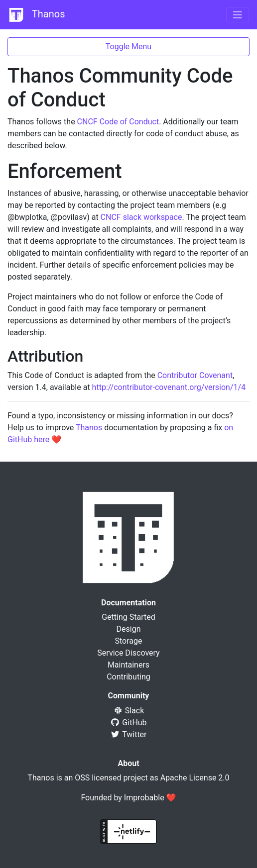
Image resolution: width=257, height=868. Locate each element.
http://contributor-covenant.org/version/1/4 (169, 387)
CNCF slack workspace (141, 217)
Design (129, 629)
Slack (129, 711)
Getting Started (128, 617)
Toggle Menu (128, 47)
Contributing (128, 677)
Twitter (128, 734)
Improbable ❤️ (150, 798)
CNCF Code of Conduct (118, 122)
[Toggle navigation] (238, 15)
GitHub (128, 723)
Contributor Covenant (195, 375)
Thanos (36, 15)
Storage (129, 641)
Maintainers (128, 665)
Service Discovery (128, 653)
